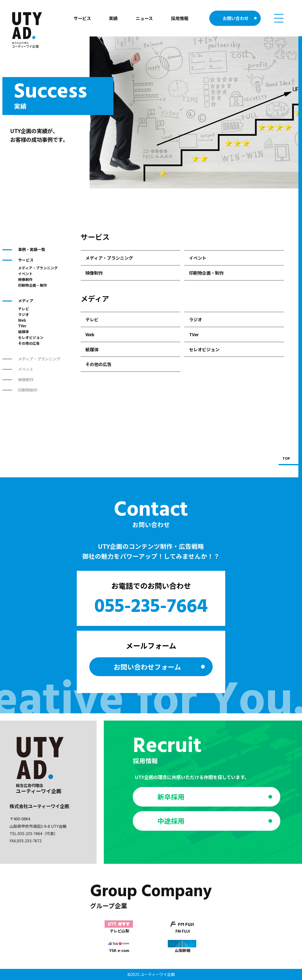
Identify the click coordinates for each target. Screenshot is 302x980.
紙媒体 (24, 332)
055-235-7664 (151, 607)
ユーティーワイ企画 (158, 974)
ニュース (144, 18)
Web (22, 320)
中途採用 (171, 821)
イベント (25, 274)
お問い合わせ (236, 18)
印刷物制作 (28, 390)
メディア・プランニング (38, 268)
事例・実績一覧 (32, 249)
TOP (286, 459)
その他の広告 (29, 343)
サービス (82, 18)
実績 (113, 18)
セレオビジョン (31, 337)
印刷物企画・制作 (33, 285)
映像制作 (25, 279)
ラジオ (24, 314)
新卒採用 (171, 797)
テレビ (24, 309)
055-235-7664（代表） (38, 833)
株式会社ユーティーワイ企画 (39, 806)
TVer (22, 326)
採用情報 (180, 18)
